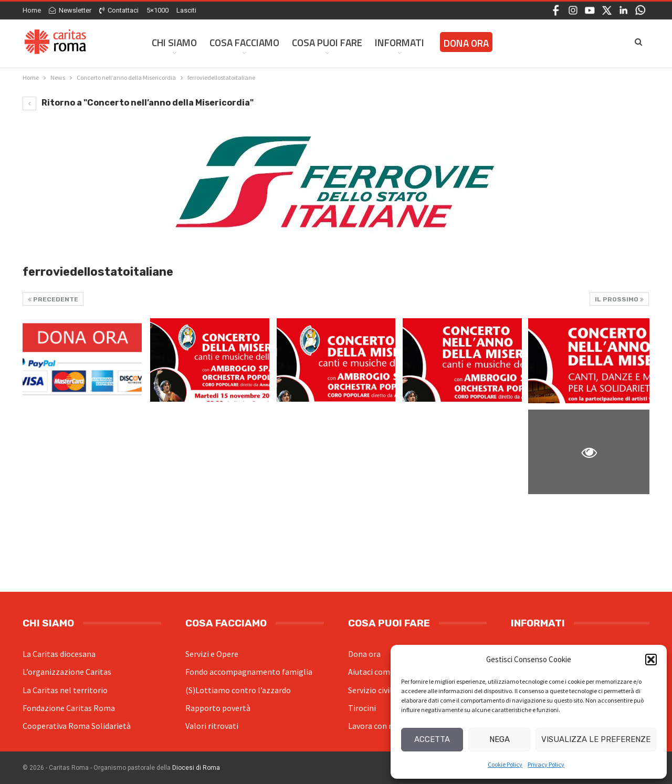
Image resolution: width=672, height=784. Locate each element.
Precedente (53, 299)
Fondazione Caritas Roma (69, 708)
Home (32, 10)
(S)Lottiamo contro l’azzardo (238, 690)
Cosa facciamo (244, 42)
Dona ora (364, 654)
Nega (500, 739)
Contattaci (119, 10)
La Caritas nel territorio (65, 690)
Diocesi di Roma (196, 768)
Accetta (432, 739)
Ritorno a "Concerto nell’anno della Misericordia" (138, 103)
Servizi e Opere (212, 654)
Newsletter (70, 10)
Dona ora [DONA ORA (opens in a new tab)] (466, 43)
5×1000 (157, 10)
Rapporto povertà (218, 708)
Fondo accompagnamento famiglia (249, 672)
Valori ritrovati (212, 726)
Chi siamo (174, 42)
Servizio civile (372, 690)
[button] (651, 660)
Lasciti (186, 10)
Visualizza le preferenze (596, 739)
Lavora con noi (374, 726)
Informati (400, 42)
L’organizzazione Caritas (67, 672)
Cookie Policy (505, 764)
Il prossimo (619, 299)
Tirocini (362, 708)
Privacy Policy (546, 764)
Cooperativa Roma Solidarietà (77, 726)
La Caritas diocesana (59, 654)
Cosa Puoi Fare (327, 42)
